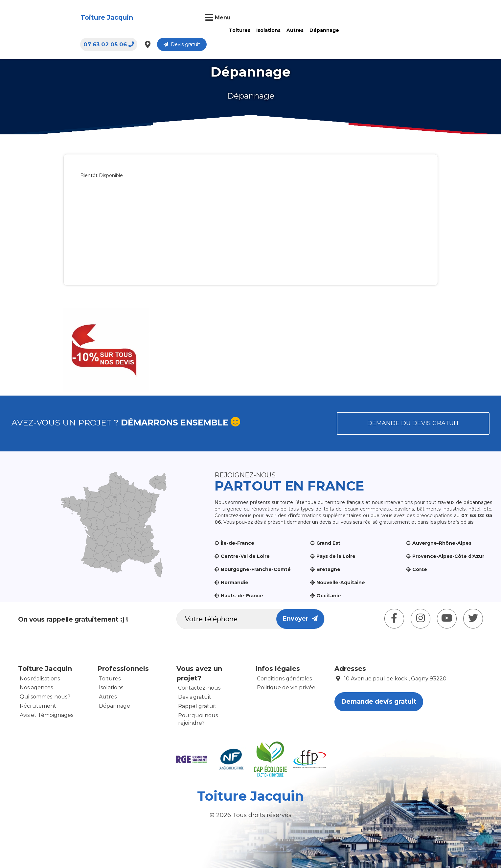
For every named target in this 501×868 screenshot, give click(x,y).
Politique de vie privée (286, 687)
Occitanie (329, 596)
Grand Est (328, 543)
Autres (237, 17)
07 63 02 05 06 (377, 18)
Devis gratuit (450, 18)
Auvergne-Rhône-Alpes (442, 543)
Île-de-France (238, 543)
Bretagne (328, 569)
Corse (420, 569)
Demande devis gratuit (379, 702)
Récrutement (38, 706)
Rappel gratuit (197, 706)
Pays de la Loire (336, 556)
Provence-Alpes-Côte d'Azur (448, 556)
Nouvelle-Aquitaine (341, 582)
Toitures (182, 17)
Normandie (235, 582)
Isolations (210, 17)
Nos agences (36, 687)
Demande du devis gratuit (413, 423)
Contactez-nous (199, 688)
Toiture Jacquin (59, 18)
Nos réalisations (40, 679)
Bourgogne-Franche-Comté (256, 569)
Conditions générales (284, 679)
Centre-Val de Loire (245, 556)
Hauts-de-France (242, 596)
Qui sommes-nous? (45, 697)
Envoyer (300, 619)
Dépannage (266, 17)
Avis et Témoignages (46, 715)
